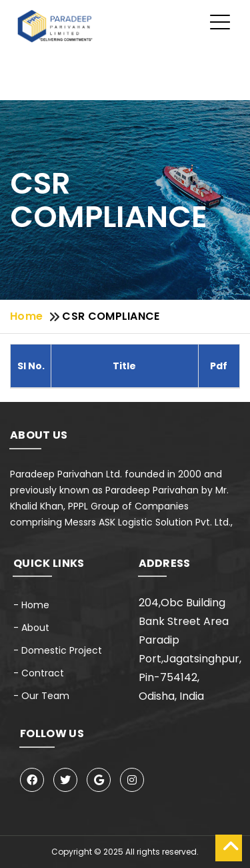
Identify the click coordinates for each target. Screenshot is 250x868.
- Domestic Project (58, 650)
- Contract (39, 673)
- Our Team (41, 696)
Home (26, 316)
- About (31, 628)
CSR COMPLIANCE (111, 316)
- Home (31, 605)
